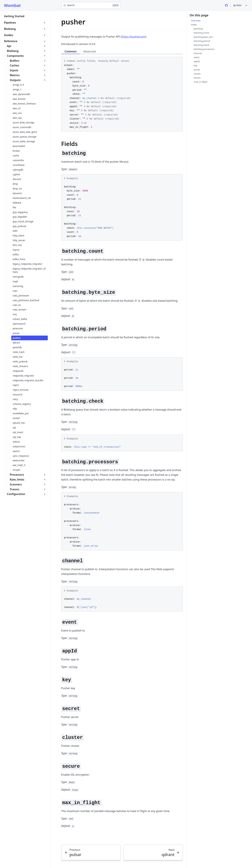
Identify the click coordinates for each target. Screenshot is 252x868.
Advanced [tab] (89, 51)
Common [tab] (71, 51)
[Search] (91, 5)
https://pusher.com (133, 37)
